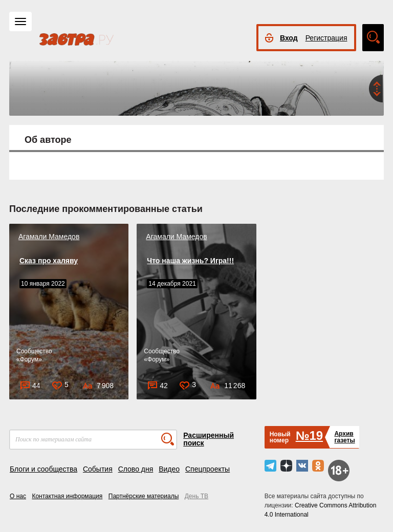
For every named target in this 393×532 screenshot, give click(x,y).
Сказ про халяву (49, 261)
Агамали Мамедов (49, 237)
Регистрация (326, 38)
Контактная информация (67, 496)
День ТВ (196, 496)
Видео (169, 469)
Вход (289, 38)
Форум (29, 359)
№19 (309, 435)
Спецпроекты (208, 469)
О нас (18, 496)
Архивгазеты (344, 437)
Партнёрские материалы (144, 496)
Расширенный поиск (209, 439)
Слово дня (136, 469)
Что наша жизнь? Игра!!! (190, 261)
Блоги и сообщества (43, 469)
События (98, 469)
